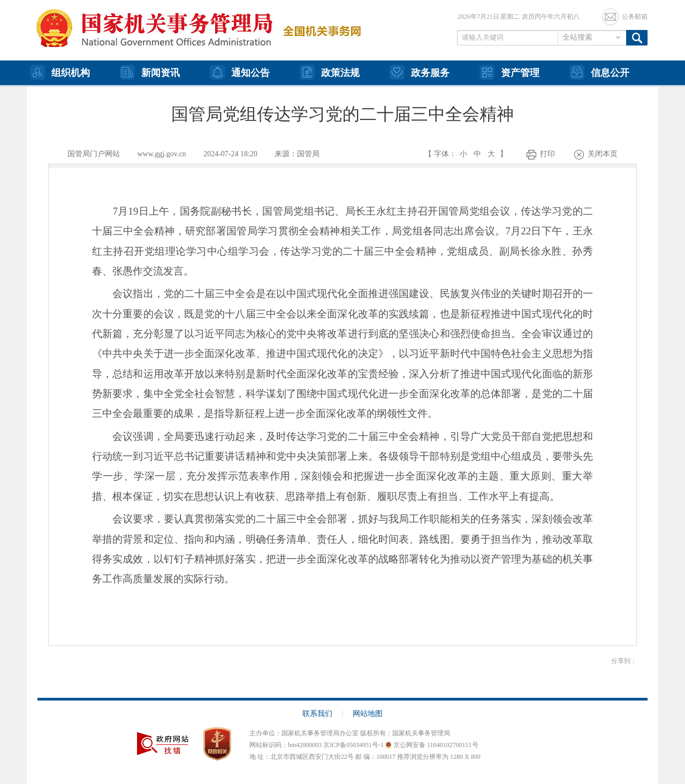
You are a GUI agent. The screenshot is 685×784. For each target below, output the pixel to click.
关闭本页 (603, 154)
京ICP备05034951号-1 (353, 745)
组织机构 (60, 72)
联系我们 (323, 714)
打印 (547, 154)
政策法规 (330, 72)
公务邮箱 (635, 17)
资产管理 (509, 72)
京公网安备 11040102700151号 (432, 745)
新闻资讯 (150, 72)
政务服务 (420, 72)
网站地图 (368, 714)
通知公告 (240, 72)
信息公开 (599, 72)
